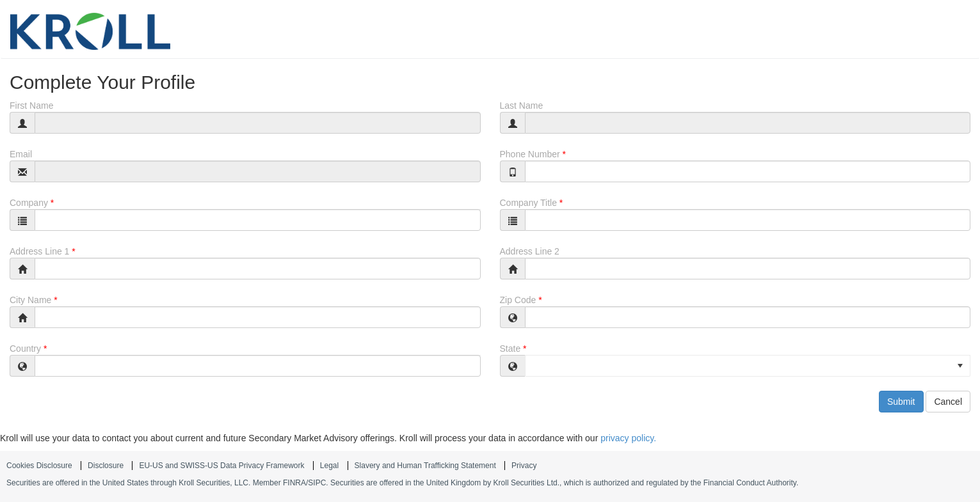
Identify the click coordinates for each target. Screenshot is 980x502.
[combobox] (258, 220)
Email (21, 154)
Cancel (948, 402)
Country (25, 349)
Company (29, 203)
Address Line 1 (39, 251)
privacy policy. (628, 438)
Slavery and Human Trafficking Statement (425, 466)
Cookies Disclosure (39, 466)
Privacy (524, 466)
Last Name (522, 106)
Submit (901, 402)
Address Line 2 (530, 251)
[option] (748, 365)
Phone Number (530, 154)
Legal (329, 466)
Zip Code (518, 300)
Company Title (528, 203)
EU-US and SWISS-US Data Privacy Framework (221, 466)
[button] (960, 366)
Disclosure (106, 466)
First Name (31, 106)
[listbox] (748, 366)
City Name (30, 300)
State (510, 349)
